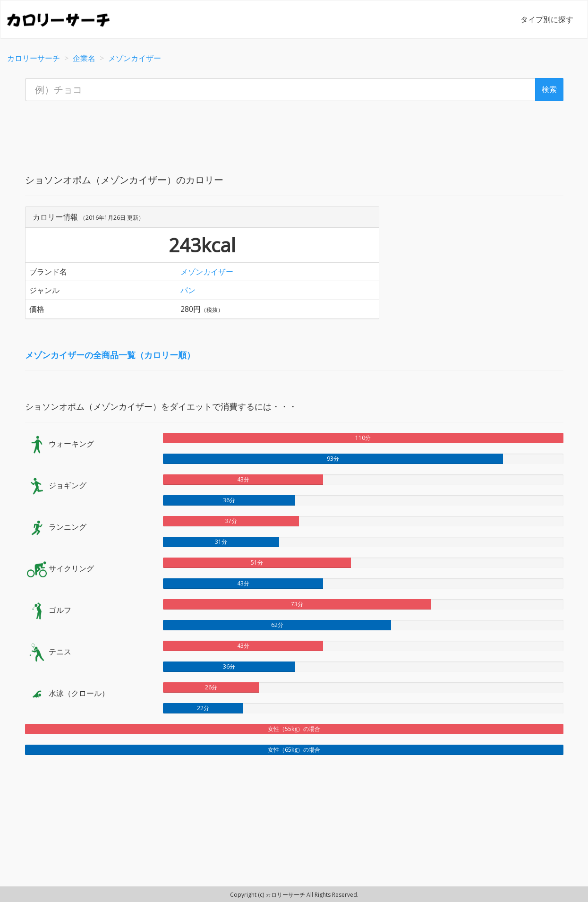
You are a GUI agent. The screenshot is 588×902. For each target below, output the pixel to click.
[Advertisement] (294, 129)
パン (188, 290)
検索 (549, 89)
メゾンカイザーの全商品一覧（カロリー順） (110, 355)
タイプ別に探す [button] (547, 19)
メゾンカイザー (207, 272)
